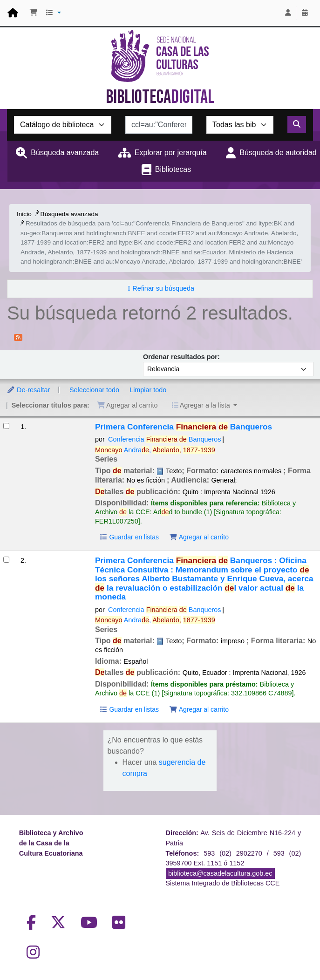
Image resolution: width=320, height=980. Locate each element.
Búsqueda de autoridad (278, 153)
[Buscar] (297, 124)
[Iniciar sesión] (288, 13)
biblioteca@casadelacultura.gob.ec (220, 873)
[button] (34, 13)
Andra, (155, 450)
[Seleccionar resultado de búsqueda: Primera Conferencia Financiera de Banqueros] (6, 426)
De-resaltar (28, 390)
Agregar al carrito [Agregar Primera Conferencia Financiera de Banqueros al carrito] (199, 537)
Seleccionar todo (94, 390)
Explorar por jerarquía (171, 153)
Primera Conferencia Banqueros (184, 427)
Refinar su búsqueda (163, 288)
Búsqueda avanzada (65, 153)
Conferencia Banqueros (164, 439)
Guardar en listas (129, 537)
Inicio (24, 214)
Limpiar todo (148, 390)
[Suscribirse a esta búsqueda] (18, 337)
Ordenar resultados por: (181, 357)
